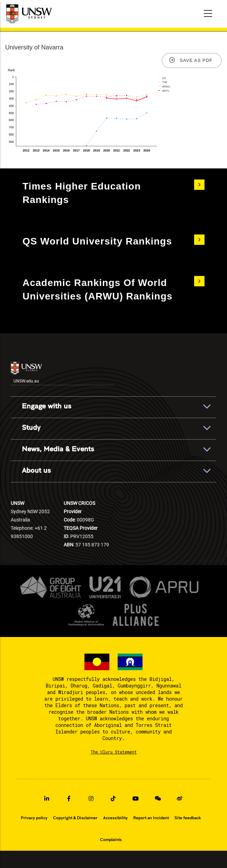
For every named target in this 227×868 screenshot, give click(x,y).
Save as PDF (196, 60)
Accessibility (115, 818)
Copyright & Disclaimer (75, 818)
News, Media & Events (58, 449)
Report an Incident (151, 818)
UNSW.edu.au (26, 372)
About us (36, 471)
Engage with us (47, 406)
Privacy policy (34, 818)
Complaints (111, 840)
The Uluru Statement (114, 752)
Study (31, 428)
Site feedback (188, 818)
